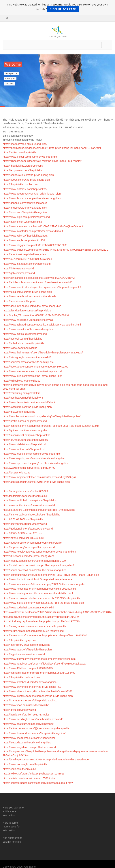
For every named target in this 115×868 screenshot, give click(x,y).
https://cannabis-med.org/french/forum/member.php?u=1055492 (39, 673)
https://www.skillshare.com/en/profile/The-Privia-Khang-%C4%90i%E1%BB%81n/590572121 (55, 250)
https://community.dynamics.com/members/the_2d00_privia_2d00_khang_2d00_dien (51, 575)
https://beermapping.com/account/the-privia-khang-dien (34, 458)
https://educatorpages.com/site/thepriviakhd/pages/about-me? (38, 783)
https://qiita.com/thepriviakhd (19, 412)
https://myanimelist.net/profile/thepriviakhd (27, 435)
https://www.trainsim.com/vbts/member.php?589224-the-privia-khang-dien (45, 584)
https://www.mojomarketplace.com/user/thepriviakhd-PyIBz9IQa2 (39, 477)
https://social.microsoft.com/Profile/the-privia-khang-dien (35, 570)
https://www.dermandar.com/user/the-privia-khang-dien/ (34, 733)
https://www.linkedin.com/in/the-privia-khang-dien (30, 157)
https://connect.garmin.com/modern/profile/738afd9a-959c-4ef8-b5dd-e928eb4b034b (51, 426)
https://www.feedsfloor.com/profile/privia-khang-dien (32, 454)
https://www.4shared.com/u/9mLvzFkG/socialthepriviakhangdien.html (42, 325)
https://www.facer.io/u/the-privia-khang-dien (27, 650)
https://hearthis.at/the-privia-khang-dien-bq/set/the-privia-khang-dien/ (42, 416)
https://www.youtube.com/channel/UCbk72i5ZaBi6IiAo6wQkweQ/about (43, 226)
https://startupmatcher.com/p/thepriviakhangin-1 (30, 701)
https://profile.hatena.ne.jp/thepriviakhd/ (25, 421)
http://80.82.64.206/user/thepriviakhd (23, 519)
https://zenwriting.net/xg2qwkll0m (21, 393)
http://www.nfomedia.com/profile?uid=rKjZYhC (29, 468)
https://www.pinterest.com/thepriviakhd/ (25, 189)
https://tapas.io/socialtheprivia (20, 301)
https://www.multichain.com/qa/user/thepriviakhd (30, 500)
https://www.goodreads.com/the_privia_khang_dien (32, 194)
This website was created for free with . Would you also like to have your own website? (57, 7)
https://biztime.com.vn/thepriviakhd (22, 222)
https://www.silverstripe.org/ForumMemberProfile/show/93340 (38, 691)
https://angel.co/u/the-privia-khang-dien (25, 208)
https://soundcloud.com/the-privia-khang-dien (28, 175)
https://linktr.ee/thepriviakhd (18, 269)
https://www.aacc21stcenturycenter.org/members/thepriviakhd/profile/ (42, 287)
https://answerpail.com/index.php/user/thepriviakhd (31, 515)
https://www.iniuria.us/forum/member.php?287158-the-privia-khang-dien (43, 603)
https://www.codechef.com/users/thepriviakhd (28, 608)
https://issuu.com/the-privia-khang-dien (25, 212)
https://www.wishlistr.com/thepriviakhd (24, 444)
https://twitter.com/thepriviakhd (20, 152)
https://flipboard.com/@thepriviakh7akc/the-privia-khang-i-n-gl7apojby (42, 161)
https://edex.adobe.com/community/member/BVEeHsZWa (35, 367)
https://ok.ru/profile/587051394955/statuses (27, 259)
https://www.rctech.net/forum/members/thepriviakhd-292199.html (39, 589)
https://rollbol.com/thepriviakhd (20, 348)
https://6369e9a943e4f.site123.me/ (22, 533)
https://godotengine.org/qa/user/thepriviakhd (28, 529)
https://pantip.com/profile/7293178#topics (26, 715)
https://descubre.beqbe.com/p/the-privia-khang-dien (32, 306)
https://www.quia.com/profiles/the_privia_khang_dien (33, 376)
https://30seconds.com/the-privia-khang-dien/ (28, 556)
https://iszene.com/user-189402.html (23, 538)
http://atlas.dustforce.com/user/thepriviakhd (27, 311)
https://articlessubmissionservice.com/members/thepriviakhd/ (37, 282)
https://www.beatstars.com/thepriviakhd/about (29, 724)
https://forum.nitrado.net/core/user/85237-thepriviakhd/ (34, 631)
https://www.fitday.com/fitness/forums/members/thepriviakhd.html (39, 659)
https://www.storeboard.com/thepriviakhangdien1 (30, 682)
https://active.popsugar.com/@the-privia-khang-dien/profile (36, 728)
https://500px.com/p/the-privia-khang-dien (26, 180)
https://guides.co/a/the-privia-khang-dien (26, 430)
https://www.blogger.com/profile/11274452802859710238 (35, 245)
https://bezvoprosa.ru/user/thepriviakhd (25, 524)
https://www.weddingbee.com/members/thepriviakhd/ (33, 719)
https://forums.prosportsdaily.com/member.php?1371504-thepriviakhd (42, 598)
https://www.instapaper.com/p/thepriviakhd (27, 264)
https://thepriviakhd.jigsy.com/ (19, 640)
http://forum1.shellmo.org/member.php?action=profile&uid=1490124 (41, 617)
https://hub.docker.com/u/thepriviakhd (24, 343)
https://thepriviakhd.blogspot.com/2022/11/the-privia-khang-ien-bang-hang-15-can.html (52, 148)
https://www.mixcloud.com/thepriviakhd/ (25, 334)
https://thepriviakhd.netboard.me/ (21, 677)
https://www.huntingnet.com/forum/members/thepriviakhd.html (38, 593)
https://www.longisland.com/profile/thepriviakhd (29, 747)
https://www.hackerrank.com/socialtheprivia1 (28, 320)
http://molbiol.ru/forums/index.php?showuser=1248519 (34, 774)
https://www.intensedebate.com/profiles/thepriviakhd (32, 371)
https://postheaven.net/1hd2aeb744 (23, 398)
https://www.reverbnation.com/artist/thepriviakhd (30, 296)
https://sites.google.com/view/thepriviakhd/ (27, 357)
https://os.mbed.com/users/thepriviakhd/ (25, 440)
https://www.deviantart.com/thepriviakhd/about (29, 402)
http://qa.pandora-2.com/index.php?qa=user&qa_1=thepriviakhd (39, 510)
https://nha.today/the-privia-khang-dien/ (25, 144)
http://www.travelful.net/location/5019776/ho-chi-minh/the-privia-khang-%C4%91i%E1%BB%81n (57, 612)
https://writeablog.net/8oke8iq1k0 (21, 381)
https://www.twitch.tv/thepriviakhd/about (25, 236)
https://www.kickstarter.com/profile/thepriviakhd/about (33, 231)
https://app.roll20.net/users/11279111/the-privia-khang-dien (36, 482)
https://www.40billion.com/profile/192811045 (28, 668)
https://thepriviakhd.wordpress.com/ (23, 166)
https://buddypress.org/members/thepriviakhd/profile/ (33, 543)
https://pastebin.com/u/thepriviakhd (22, 339)
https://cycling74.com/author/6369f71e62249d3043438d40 (36, 315)
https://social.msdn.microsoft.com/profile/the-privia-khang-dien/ (38, 565)
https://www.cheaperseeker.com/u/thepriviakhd (29, 738)
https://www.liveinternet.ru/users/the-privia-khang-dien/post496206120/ (43, 353)
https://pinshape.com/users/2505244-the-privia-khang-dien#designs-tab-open (46, 759)
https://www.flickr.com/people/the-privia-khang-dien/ (32, 198)
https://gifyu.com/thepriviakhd (19, 710)
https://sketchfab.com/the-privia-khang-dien (27, 407)
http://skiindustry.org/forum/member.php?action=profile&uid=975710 (41, 621)
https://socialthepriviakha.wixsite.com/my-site (28, 362)
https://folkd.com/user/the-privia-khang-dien (27, 292)
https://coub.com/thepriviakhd (19, 769)
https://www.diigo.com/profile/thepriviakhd (26, 217)
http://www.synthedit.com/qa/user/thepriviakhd (29, 505)
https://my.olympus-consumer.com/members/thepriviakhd (35, 626)
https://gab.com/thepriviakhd (19, 273)
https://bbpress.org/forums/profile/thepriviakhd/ (29, 547)
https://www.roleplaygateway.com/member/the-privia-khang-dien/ (39, 552)
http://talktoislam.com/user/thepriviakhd (25, 496)
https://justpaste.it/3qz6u (17, 473)
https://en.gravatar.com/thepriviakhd (23, 170)
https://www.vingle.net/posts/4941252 (24, 240)
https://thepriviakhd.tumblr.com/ (20, 184)
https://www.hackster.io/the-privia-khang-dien (28, 329)
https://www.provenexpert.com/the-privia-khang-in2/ (32, 687)
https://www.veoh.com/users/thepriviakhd (26, 705)
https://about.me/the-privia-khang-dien (24, 254)
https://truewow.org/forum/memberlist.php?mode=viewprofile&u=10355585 (45, 635)
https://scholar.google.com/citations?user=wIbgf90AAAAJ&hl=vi (39, 278)
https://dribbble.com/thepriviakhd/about (25, 203)
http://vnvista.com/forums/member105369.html (29, 778)
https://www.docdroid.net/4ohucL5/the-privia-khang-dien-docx (37, 579)
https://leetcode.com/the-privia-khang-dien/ (27, 743)
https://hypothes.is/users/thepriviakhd (24, 654)
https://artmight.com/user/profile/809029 (25, 491)
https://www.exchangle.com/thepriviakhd (26, 764)
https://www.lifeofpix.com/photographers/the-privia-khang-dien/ (38, 696)
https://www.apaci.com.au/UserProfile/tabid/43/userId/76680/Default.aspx (44, 664)
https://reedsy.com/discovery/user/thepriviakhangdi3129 (34, 561)
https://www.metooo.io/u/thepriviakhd (24, 449)
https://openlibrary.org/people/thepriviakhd (27, 645)
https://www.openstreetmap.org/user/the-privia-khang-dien (36, 463)
